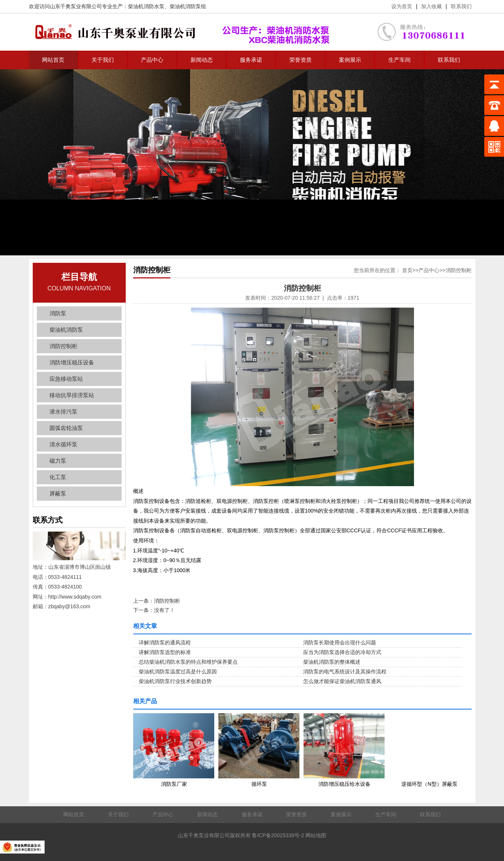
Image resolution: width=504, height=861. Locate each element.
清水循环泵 (63, 444)
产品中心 (152, 60)
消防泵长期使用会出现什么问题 (340, 642)
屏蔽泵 (58, 493)
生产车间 (399, 60)
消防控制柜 (63, 346)
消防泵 (58, 313)
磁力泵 (58, 461)
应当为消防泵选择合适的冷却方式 (342, 652)
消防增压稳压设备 (72, 362)
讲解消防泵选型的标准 (165, 652)
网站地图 (316, 835)
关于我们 (103, 60)
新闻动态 (202, 60)
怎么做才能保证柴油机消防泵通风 (342, 681)
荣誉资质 (301, 60)
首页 (407, 270)
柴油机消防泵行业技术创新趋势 (175, 681)
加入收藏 (431, 6)
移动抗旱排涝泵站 (72, 395)
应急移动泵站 (66, 379)
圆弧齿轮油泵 (66, 428)
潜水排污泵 (63, 412)
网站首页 (53, 60)
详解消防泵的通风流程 (165, 642)
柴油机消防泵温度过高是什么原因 (178, 672)
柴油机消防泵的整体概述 (332, 662)
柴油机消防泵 (66, 330)
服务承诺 (251, 60)
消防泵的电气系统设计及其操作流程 (345, 672)
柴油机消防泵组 (188, 6)
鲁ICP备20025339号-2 (278, 835)
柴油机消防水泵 (146, 6)
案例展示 (350, 60)
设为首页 (402, 6)
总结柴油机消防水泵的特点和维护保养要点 (188, 662)
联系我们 (461, 6)
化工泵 (58, 477)
